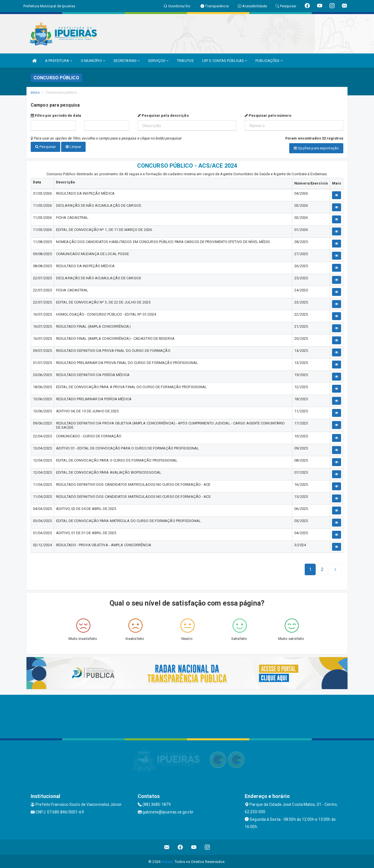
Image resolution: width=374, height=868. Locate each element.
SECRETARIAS (127, 61)
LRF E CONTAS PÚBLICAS (225, 61)
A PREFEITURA (59, 61)
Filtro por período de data (56, 115)
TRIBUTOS (185, 61)
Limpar (73, 147)
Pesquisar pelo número (268, 115)
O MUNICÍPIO (93, 61)
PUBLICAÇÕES (269, 61)
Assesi (167, 861)
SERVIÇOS (158, 61)
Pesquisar (45, 147)
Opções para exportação (316, 148)
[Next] (322, 569)
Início (35, 92)
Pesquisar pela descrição (163, 115)
